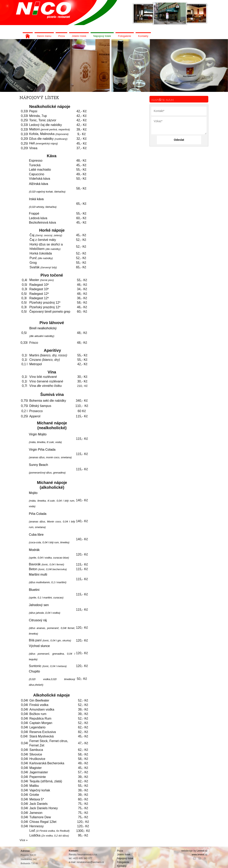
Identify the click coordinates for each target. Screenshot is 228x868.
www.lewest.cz (199, 855)
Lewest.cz (202, 851)
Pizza (120, 851)
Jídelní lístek (124, 855)
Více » (24, 840)
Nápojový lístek (125, 858)
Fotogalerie (123, 862)
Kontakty (122, 866)
